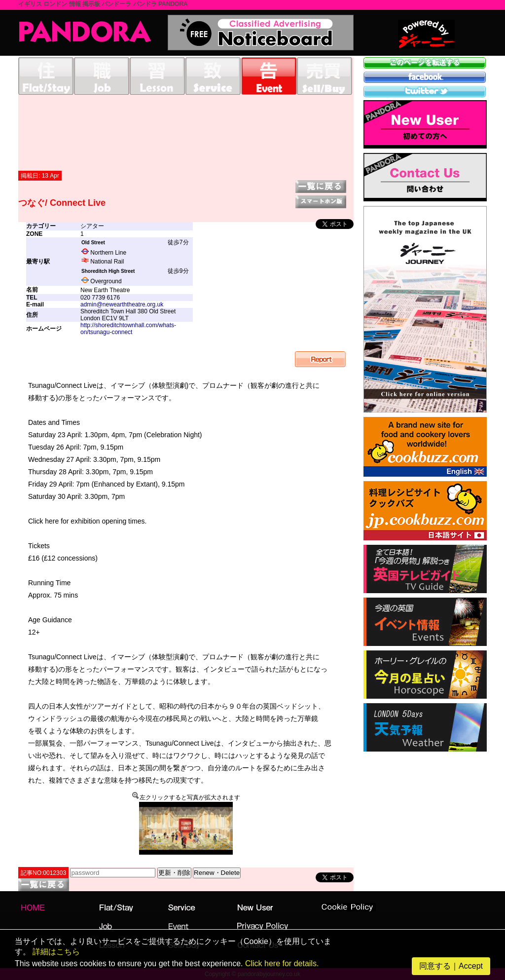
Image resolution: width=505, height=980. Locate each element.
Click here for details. (282, 963)
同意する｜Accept (451, 966)
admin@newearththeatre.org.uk (122, 304)
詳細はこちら (56, 952)
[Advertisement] (186, 132)
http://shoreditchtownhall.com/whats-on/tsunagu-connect (128, 329)
